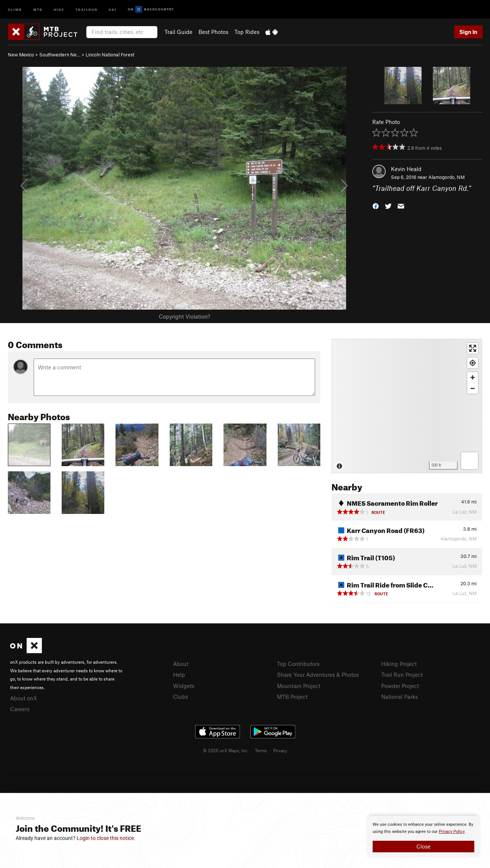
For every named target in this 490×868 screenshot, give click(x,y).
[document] (423, 837)
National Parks (400, 697)
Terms (261, 750)
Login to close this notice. (106, 838)
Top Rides (247, 32)
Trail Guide (178, 32)
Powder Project (400, 686)
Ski (113, 9)
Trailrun (87, 9)
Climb (15, 9)
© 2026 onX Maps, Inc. (226, 750)
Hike (59, 9)
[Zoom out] (473, 388)
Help (179, 675)
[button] (376, 206)
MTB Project (292, 697)
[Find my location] (473, 363)
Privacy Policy (452, 832)
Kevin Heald (406, 169)
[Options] (470, 461)
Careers (20, 709)
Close (423, 846)
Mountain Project (299, 686)
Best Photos (213, 32)
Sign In (468, 32)
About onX (24, 698)
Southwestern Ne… (60, 55)
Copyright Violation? (184, 316)
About (181, 664)
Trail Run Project (402, 675)
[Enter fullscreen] (473, 348)
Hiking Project (399, 664)
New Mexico (21, 55)
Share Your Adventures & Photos (318, 675)
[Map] (407, 406)
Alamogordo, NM (446, 177)
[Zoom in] (473, 377)
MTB (38, 9)
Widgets (184, 686)
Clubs (181, 697)
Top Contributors (298, 664)
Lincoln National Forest (110, 55)
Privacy (280, 750)
